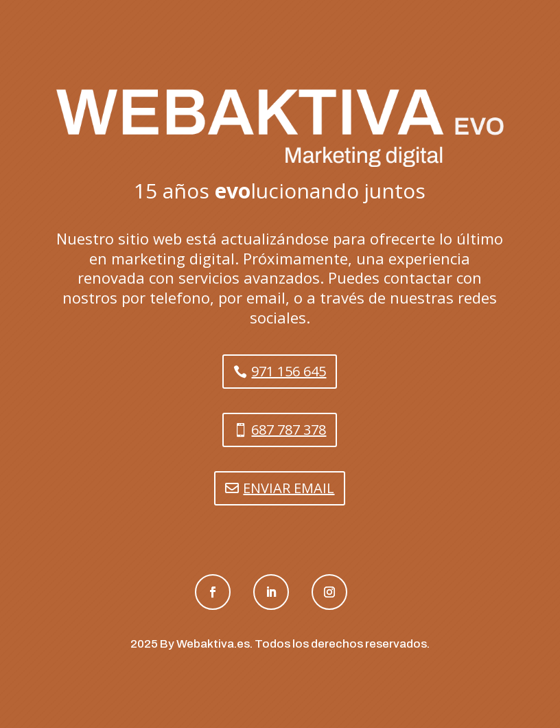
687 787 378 (289, 430)
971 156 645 (289, 371)
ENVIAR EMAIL (289, 488)
